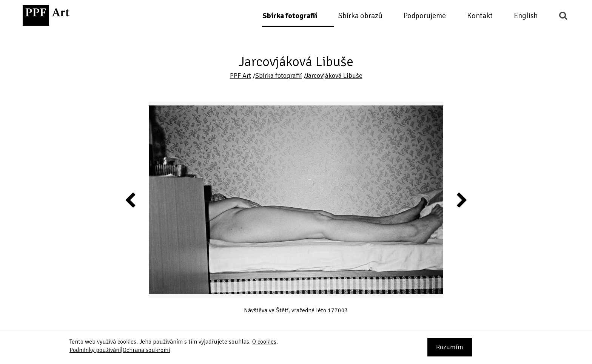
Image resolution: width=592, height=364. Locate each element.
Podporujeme (425, 16)
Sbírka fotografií (290, 16)
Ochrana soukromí (146, 350)
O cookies (264, 342)
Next (461, 200)
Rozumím (450, 347)
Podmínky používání (95, 350)
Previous (131, 200)
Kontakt (480, 16)
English (526, 16)
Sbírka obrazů (360, 16)
